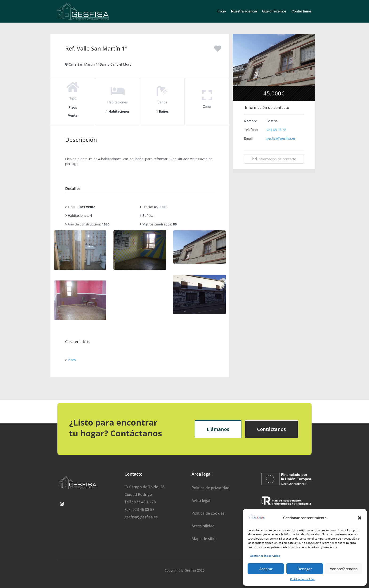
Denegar (305, 569)
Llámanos (218, 429)
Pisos (72, 360)
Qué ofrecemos (274, 11)
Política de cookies (302, 579)
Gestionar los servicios (265, 556)
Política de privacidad (211, 488)
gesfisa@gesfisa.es (281, 138)
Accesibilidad (203, 526)
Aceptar (266, 569)
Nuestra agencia (244, 11)
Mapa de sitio (204, 539)
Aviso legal (201, 501)
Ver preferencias (344, 569)
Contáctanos (302, 11)
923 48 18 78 (276, 130)
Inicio (222, 11)
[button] (360, 518)
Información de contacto (274, 159)
